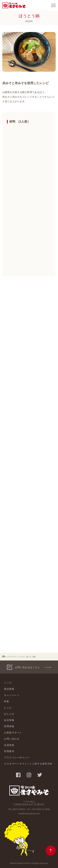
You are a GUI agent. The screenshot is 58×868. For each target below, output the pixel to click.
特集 (7, 701)
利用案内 (9, 751)
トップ (8, 683)
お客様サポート (13, 733)
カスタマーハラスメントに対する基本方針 (28, 764)
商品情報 (9, 689)
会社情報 (9, 720)
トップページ (9, 656)
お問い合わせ (12, 739)
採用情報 (9, 726)
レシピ (21, 657)
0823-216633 (19, 809)
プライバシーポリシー (17, 757)
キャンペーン (12, 695)
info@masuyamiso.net (29, 813)
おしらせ (9, 714)
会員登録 (9, 745)
